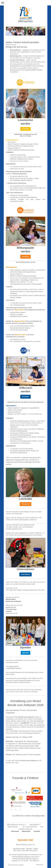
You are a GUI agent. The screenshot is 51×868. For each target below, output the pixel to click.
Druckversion (13, 865)
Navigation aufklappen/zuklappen (25, 3)
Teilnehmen (25, 504)
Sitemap (21, 865)
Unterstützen (26, 574)
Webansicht (40, 865)
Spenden (25, 653)
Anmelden (26, 129)
